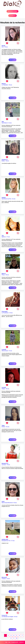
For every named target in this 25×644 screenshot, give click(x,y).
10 (17, 638)
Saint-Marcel (5, 123)
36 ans (8, 427)
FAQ (6, 642)
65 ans (15, 503)
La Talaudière (5, 85)
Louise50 (4, 349)
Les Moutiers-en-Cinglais (8, 617)
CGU (9, 642)
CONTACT (22, 642)
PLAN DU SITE (15, 642)
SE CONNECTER (12, 16)
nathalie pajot (5, 539)
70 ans (8, 465)
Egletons (4, 237)
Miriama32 (4, 577)
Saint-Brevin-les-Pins (6, 199)
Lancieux (4, 465)
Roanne (3, 427)
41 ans (10, 351)
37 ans (8, 237)
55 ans (10, 85)
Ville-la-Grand (5, 351)
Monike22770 (5, 463)
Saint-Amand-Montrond (7, 503)
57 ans (13, 541)
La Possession (5, 313)
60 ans (8, 389)
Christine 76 (5, 160)
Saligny (3, 389)
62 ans (10, 123)
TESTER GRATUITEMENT (12, 11)
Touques (4, 579)
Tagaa (3, 425)
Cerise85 (4, 387)
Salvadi (3, 46)
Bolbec (3, 161)
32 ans (8, 579)
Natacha (4, 84)
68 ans (7, 275)
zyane (3, 501)
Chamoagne (5, 312)
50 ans (6, 47)
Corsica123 (4, 615)
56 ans (7, 161)
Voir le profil (12, 60)
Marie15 (4, 274)
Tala (3, 236)
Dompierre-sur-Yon (6, 541)
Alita (3, 122)
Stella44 (4, 198)
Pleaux (3, 275)
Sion (3, 47)
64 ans (11, 313)
